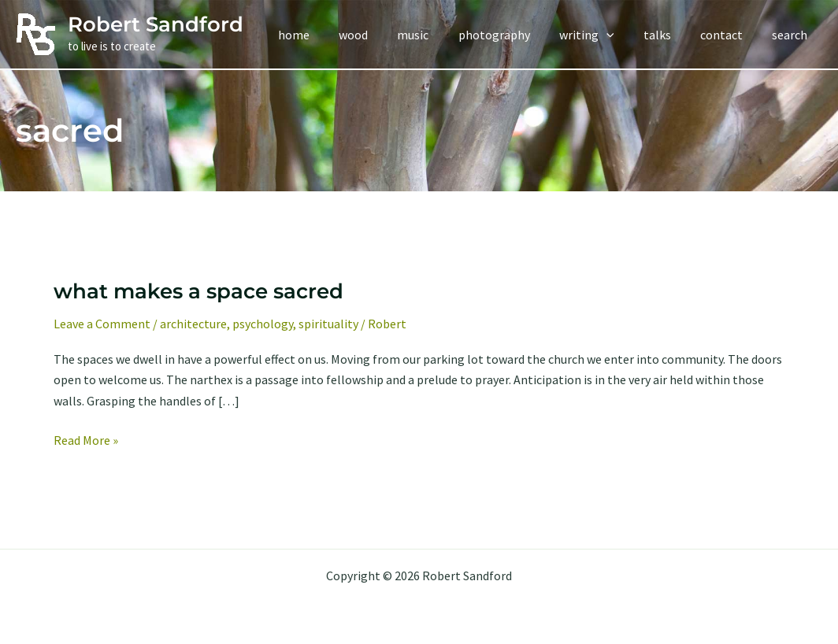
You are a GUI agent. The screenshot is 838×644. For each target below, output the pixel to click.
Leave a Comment (102, 324)
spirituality (328, 324)
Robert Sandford (156, 24)
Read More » (86, 440)
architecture (193, 324)
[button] (601, 35)
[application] (621, 35)
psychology (263, 324)
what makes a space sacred (198, 291)
